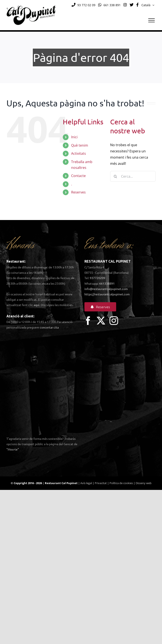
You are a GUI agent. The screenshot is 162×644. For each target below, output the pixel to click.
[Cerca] (115, 176)
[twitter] (101, 321)
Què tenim (80, 145)
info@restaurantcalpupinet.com (106, 289)
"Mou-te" (13, 449)
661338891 (107, 283)
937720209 (97, 278)
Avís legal (86, 483)
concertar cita (49, 327)
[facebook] (88, 321)
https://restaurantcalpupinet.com (107, 294)
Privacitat (101, 483)
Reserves (78, 192)
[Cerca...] (133, 176)
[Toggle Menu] (151, 20)
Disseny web (144, 483)
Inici (74, 137)
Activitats (79, 153)
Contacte (78, 176)
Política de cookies (121, 483)
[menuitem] (148, 5)
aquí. (37, 305)
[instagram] (114, 321)
